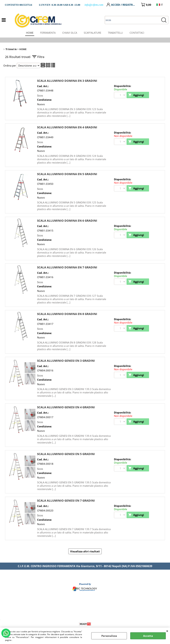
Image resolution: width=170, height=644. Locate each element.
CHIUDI (167, 631)
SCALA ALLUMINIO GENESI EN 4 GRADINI (66, 407)
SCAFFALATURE (92, 33)
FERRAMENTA (48, 33)
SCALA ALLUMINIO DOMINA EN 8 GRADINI (67, 314)
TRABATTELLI (115, 33)
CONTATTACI (137, 33)
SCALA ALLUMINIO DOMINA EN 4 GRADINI (67, 127)
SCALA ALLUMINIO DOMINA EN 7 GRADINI (67, 267)
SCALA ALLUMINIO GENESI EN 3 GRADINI (66, 361)
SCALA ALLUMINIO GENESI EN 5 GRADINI (66, 454)
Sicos (40, 95)
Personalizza (109, 636)
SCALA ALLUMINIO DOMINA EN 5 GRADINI (67, 174)
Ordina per (10, 66)
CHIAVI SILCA (70, 33)
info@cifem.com (94, 5)
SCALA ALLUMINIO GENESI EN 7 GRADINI (66, 501)
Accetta (148, 636)
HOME (30, 33)
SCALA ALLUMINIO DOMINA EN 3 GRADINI (67, 81)
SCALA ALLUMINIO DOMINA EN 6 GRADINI (67, 221)
